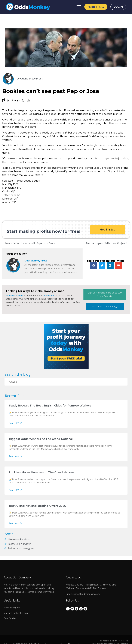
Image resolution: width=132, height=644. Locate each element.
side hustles (49, 296)
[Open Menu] (79, 7)
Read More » (16, 423)
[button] (108, 230)
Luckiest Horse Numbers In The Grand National (42, 473)
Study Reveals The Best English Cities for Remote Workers (50, 406)
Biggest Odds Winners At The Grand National (41, 440)
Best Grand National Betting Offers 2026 (37, 506)
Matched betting (15, 296)
